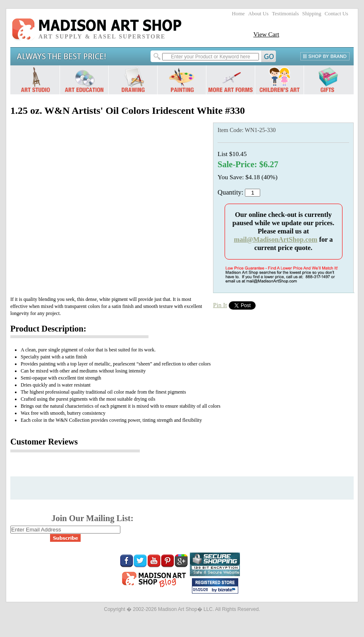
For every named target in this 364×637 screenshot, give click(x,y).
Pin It (220, 305)
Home (238, 14)
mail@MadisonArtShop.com (275, 239)
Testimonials (285, 14)
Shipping (312, 14)
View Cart (266, 34)
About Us (258, 14)
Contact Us (336, 14)
